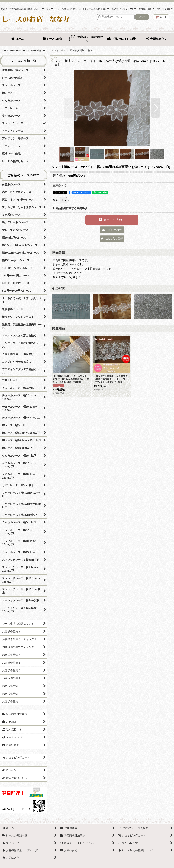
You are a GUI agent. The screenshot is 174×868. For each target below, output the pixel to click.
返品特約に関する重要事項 (70, 208)
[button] (68, 108)
